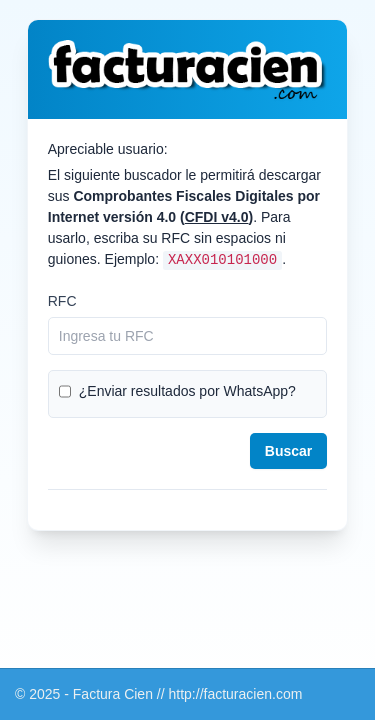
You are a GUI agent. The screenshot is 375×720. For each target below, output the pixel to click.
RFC (62, 301)
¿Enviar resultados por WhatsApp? (187, 391)
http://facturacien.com (236, 694)
